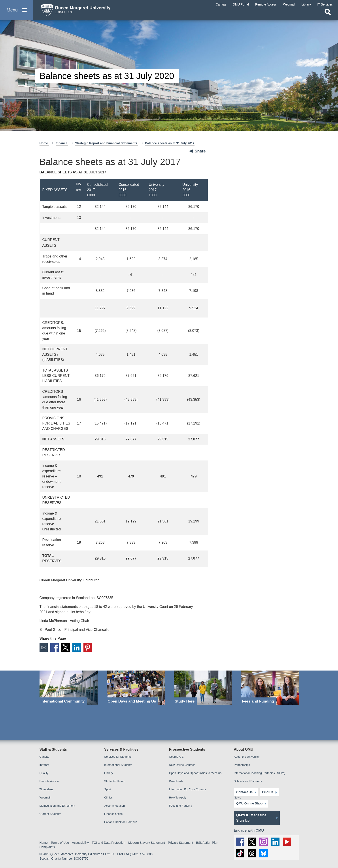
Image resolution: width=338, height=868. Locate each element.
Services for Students (118, 757)
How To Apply (178, 798)
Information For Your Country (188, 789)
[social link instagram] (264, 842)
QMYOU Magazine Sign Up (251, 818)
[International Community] (69, 688)
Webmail (45, 798)
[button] (17, 11)
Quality (44, 773)
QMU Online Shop (249, 804)
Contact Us (244, 792)
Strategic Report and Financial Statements (107, 143)
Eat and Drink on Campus (121, 822)
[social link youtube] (287, 842)
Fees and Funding (181, 806)
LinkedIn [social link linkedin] (77, 648)
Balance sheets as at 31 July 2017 (170, 143)
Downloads (176, 781)
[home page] (80, 10)
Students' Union (114, 781)
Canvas (44, 757)
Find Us (267, 792)
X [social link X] (66, 648)
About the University (247, 757)
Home (44, 143)
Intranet (44, 765)
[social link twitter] (252, 842)
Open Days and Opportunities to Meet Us (195, 773)
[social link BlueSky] (264, 853)
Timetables (46, 789)
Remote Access (49, 781)
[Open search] (328, 15)
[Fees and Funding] (270, 688)
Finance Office (113, 814)
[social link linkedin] (275, 842)
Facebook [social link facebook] (55, 648)
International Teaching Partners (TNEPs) (260, 773)
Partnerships (242, 765)
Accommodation (114, 806)
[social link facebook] (240, 842)
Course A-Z (176, 757)
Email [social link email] (44, 648)
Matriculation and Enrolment (57, 806)
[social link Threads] (252, 853)
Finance (62, 143)
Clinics (108, 798)
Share (200, 151)
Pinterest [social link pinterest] (88, 648)
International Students (118, 765)
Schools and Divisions (248, 781)
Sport (108, 789)
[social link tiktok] (240, 853)
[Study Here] (203, 688)
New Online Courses (182, 765)
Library (109, 773)
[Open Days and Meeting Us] (136, 688)
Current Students (50, 814)
